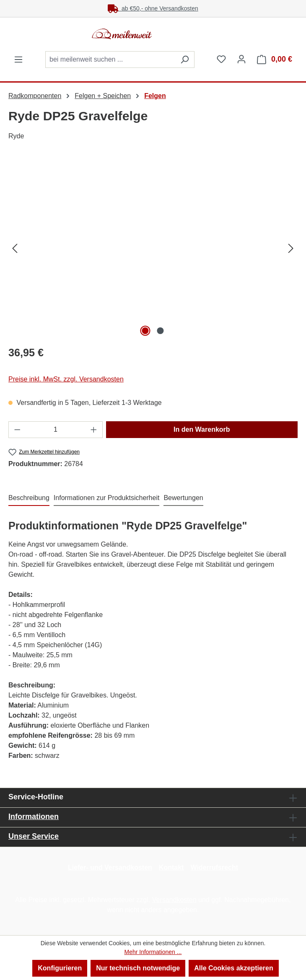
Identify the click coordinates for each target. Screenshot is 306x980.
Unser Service (34, 836)
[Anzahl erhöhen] (94, 430)
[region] (153, 248)
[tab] (29, 498)
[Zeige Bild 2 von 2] (161, 331)
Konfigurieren (60, 968)
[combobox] (110, 60)
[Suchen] (185, 60)
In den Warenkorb (202, 429)
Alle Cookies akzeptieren (234, 968)
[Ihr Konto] (241, 59)
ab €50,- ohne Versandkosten (153, 8)
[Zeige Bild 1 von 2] (145, 331)
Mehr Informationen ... (153, 952)
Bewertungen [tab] (183, 498)
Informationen (34, 817)
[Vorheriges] (15, 248)
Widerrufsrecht (214, 867)
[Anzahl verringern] (17, 430)
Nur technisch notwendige (138, 968)
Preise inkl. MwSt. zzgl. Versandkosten (66, 379)
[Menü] (18, 60)
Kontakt (171, 867)
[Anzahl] (56, 430)
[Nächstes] (291, 248)
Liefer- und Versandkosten (110, 867)
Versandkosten (174, 900)
